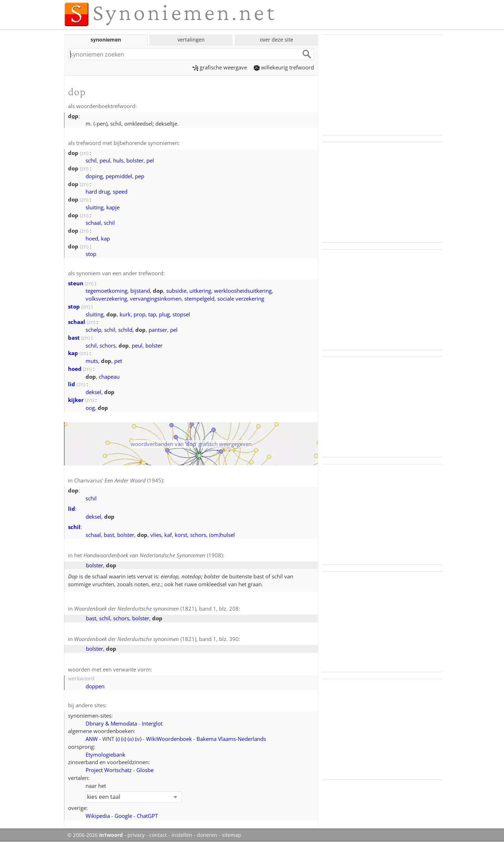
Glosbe (145, 770)
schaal (93, 223)
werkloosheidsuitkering (243, 291)
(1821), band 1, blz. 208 (156, 608)
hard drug (98, 191)
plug (164, 314)
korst (181, 535)
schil (91, 160)
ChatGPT (147, 816)
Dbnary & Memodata (111, 723)
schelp (93, 330)
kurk (125, 314)
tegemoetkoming (106, 291)
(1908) (153, 555)
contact (158, 835)
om (215, 535)
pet (118, 361)
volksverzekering (106, 299)
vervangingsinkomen (156, 299)
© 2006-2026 (95, 835)
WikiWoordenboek (169, 739)
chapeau (109, 377)
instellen (182, 835)
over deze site (277, 40)
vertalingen (191, 40)
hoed (92, 238)
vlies (156, 535)
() (118, 739)
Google (123, 816)
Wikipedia (98, 816)
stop (91, 254)
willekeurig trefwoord (284, 67)
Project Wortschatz (109, 770)
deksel (93, 392)
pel (150, 160)
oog (90, 408)
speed (120, 191)
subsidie (176, 291)
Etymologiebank (105, 755)
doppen (95, 686)
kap (105, 238)
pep (140, 176)
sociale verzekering (241, 299)
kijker (76, 400)
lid (72, 384)
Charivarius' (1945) (118, 480)
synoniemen (106, 40)
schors (108, 345)
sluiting (94, 207)
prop (139, 314)
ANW (92, 739)
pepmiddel (119, 176)
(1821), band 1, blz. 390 (156, 639)
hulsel (227, 535)
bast (74, 338)
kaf (168, 535)
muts (92, 361)
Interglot (152, 723)
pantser (158, 330)
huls (118, 160)
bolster (135, 160)
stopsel (181, 314)
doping (94, 176)
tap (152, 314)
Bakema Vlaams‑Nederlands (231, 739)
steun (76, 283)
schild (125, 330)
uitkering (200, 291)
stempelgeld (199, 299)
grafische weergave (220, 67)
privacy (136, 835)
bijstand (140, 291)
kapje (113, 207)
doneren (207, 835)
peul (105, 160)
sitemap (232, 835)
